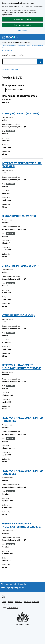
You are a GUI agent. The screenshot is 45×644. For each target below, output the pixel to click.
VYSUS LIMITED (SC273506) (18, 315)
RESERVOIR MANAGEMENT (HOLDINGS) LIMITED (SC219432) (21, 367)
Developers (5, 604)
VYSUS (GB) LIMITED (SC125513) (20, 113)
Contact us (19, 602)
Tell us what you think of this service (14, 584)
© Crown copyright (23, 624)
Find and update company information (16, 42)
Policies (4, 602)
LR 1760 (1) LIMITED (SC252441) (20, 266)
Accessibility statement (31, 602)
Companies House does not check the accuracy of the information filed (22, 46)
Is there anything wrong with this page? (15, 588)
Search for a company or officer (13, 55)
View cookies (23, 30)
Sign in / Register (7, 50)
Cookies (11, 602)
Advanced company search (11, 69)
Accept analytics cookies (23, 19)
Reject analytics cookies (22, 25)
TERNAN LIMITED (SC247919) (19, 216)
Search (40, 62)
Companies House (13, 608)
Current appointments (12, 90)
